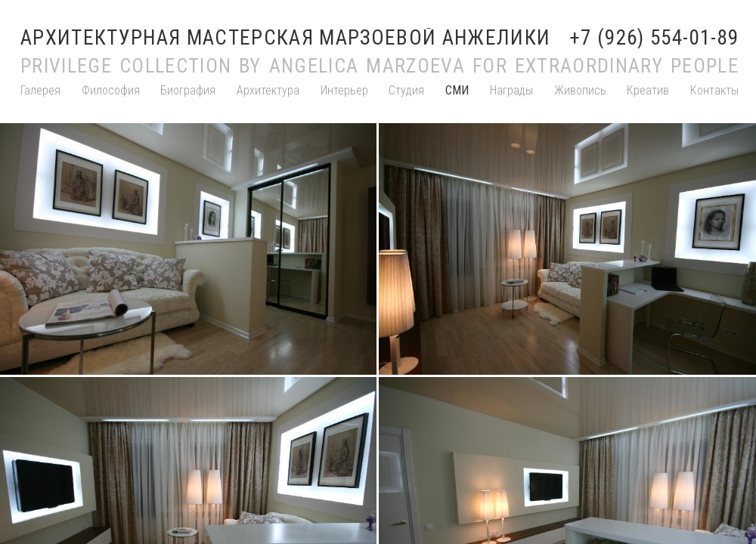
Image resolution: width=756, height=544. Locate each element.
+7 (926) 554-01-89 (654, 38)
